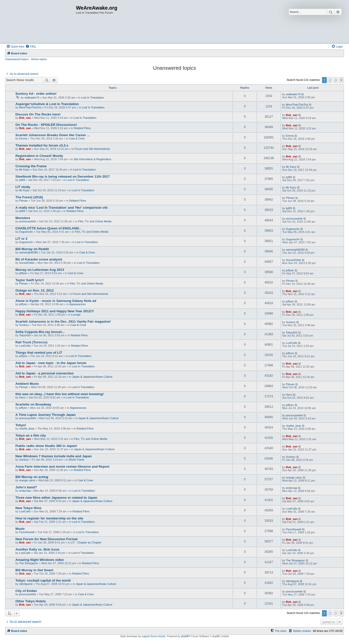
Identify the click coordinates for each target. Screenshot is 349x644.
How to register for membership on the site (49, 518)
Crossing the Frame (31, 166)
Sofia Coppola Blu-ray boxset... (40, 332)
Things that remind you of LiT (39, 353)
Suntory (24, 325)
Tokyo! (21, 425)
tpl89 (22, 180)
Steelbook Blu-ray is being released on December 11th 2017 (63, 176)
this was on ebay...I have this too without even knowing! (60, 394)
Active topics (39, 59)
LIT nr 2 (21, 239)
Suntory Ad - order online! (36, 94)
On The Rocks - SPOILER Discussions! (46, 125)
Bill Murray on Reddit (32, 249)
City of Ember (26, 591)
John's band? (26, 487)
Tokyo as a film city (31, 435)
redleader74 (32, 98)
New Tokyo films (28, 508)
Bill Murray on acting (32, 477)
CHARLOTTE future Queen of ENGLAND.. (48, 228)
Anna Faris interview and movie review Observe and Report (62, 467)
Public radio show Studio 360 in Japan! (46, 446)
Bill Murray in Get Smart (34, 570)
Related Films (82, 128)
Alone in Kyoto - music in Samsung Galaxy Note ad (56, 301)
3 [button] (336, 80)
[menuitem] (31, 46)
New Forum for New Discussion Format (46, 539)
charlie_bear (27, 428)
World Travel (76, 460)
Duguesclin (26, 232)
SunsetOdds (27, 263)
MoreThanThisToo (30, 107)
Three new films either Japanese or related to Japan (56, 498)
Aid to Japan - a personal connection (45, 373)
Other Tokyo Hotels (31, 601)
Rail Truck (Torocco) (31, 342)
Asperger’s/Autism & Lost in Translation (47, 104)
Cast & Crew (77, 138)
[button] (341, 80)
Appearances (78, 304)
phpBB (185, 636)
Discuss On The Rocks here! (38, 114)
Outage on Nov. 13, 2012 (34, 290)
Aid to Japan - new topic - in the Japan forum (51, 363)
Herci (22, 397)
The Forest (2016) (29, 197)
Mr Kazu (24, 170)
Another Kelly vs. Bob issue (37, 549)
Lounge (76, 315)
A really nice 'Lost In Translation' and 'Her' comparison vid (61, 208)
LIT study (23, 187)
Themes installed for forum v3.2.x (42, 145)
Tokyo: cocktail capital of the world (43, 580)
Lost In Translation (93, 98)
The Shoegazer (29, 563)
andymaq (25, 491)
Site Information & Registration (92, 159)
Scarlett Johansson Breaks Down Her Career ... (53, 135)
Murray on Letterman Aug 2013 (40, 270)
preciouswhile (28, 221)
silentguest (26, 584)
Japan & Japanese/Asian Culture (92, 377)
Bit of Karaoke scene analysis (39, 259)
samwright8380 (29, 252)
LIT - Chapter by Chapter (86, 542)
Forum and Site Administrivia (92, 149)
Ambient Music (27, 384)
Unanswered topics (17, 59)
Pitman (23, 201)
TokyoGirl (25, 335)
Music (20, 529)
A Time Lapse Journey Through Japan (46, 415)
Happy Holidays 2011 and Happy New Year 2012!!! (55, 311)
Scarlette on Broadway (33, 404)
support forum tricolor (154, 636)
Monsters (23, 218)
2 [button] (330, 80)
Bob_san (25, 118)
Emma (23, 138)
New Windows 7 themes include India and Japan (54, 456)
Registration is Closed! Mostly (39, 156)
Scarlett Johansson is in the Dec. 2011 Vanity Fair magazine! (63, 321)
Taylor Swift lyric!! (30, 280)
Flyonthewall (27, 532)
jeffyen (23, 273)
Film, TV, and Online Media (95, 221)
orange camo (27, 480)
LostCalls (25, 346)
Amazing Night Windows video (40, 560)
